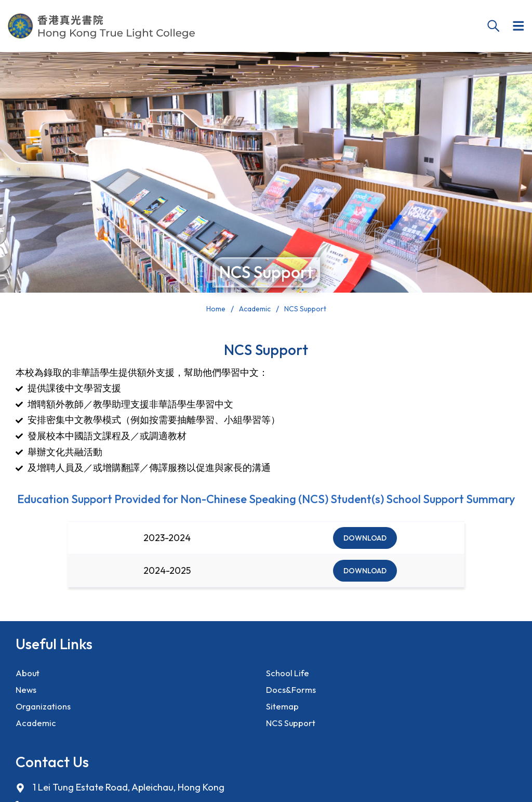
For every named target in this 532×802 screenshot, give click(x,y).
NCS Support (292, 733)
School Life (289, 674)
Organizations (46, 713)
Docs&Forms (293, 694)
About (29, 674)
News (27, 694)
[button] (517, 26)
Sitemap (283, 713)
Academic (37, 733)
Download (365, 538)
